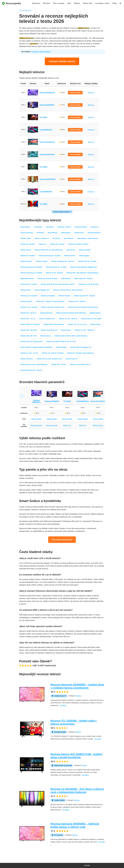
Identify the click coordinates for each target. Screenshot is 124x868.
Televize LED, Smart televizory (54, 324)
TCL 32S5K (43, 204)
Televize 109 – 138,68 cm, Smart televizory (50, 301)
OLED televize (52, 233)
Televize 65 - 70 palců (57, 244)
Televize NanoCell (46, 313)
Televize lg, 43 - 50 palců (29, 296)
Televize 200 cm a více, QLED (91, 319)
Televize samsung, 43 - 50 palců (31, 273)
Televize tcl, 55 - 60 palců (54, 273)
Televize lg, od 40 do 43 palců (89, 284)
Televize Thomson (27, 359)
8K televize (57, 238)
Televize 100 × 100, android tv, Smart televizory (82, 273)
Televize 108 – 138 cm (59, 364)
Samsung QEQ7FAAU (47, 154)
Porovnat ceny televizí (62, 540)
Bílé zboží (47, 3)
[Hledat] (120, 3)
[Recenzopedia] (12, 3)
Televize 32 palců (84, 250)
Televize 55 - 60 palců (28, 244)
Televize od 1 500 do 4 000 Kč (78, 244)
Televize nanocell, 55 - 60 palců (84, 296)
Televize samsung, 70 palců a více (53, 307)
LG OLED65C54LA (46, 192)
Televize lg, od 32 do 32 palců (47, 279)
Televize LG (95, 227)
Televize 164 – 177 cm (28, 319)
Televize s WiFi (25, 238)
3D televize (50, 227)
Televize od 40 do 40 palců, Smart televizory (71, 313)
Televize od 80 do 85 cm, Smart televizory (49, 250)
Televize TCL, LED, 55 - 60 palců (53, 353)
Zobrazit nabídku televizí (62, 61)
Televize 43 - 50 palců (28, 256)
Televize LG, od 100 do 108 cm (80, 364)
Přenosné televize (81, 227)
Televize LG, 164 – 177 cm (29, 353)
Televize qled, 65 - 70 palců (83, 279)
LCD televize (38, 227)
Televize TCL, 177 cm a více (77, 324)
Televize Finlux (66, 330)
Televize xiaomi (26, 250)
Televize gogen (84, 256)
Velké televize (66, 279)
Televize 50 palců (26, 301)
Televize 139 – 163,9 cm (28, 313)
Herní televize (69, 238)
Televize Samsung (27, 233)
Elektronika (36, 3)
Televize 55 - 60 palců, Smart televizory (80, 353)
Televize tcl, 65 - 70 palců (77, 301)
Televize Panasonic (94, 233)
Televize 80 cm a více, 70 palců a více (49, 359)
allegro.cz (91, 105)
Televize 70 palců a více (47, 319)
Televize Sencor (46, 336)
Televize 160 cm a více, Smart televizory (34, 364)
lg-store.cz (91, 130)
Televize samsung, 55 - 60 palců (31, 267)
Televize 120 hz (26, 290)
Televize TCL (67, 425)
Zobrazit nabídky (75, 93)
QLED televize (66, 233)
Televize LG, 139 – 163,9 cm (68, 319)
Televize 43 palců (42, 261)
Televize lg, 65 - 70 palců (29, 284)
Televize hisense (70, 256)
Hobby (114, 3)
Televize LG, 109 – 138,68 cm (84, 330)
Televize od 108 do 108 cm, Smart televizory (68, 290)
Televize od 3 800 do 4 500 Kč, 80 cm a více (61, 342)
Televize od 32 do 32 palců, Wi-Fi (32, 342)
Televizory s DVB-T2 (64, 227)
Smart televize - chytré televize (87, 238)
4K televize (40, 233)
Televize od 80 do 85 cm (49, 330)
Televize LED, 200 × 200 (28, 336)
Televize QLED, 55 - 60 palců (30, 324)
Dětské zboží (88, 3)
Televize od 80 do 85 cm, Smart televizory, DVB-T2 (58, 284)
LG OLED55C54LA (46, 130)
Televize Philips (61, 347)
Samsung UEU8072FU (47, 92)
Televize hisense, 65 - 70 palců (56, 267)
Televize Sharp (95, 324)
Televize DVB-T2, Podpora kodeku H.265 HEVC (36, 347)
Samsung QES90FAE (47, 105)
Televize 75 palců (64, 296)
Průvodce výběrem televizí (41, 52)
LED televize (71, 250)
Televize (78, 696)
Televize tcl (42, 244)
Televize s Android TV (42, 238)
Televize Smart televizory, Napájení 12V (83, 267)
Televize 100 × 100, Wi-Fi (29, 330)
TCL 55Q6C (43, 167)
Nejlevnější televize (27, 279)
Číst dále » (63, 705)
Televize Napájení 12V (42, 290)
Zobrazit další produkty (61, 212)
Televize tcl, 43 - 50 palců (29, 307)
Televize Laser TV (72, 359)
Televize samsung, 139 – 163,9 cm (63, 261)
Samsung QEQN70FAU (47, 179)
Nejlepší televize (95, 313)
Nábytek (77, 3)
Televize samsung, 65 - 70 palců (49, 256)
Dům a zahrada (59, 3)
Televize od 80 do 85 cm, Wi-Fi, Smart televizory (71, 336)
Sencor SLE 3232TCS (47, 142)
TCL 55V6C (43, 117)
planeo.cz (91, 92)
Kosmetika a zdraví (102, 3)
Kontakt (87, 865)
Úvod (21, 10)
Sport (69, 3)
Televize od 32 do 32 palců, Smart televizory (83, 307)
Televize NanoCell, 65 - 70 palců (31, 370)
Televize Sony (79, 233)
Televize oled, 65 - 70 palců (87, 261)
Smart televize (25, 227)
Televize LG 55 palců (48, 296)
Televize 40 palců (26, 261)
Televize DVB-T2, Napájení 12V (81, 347)
